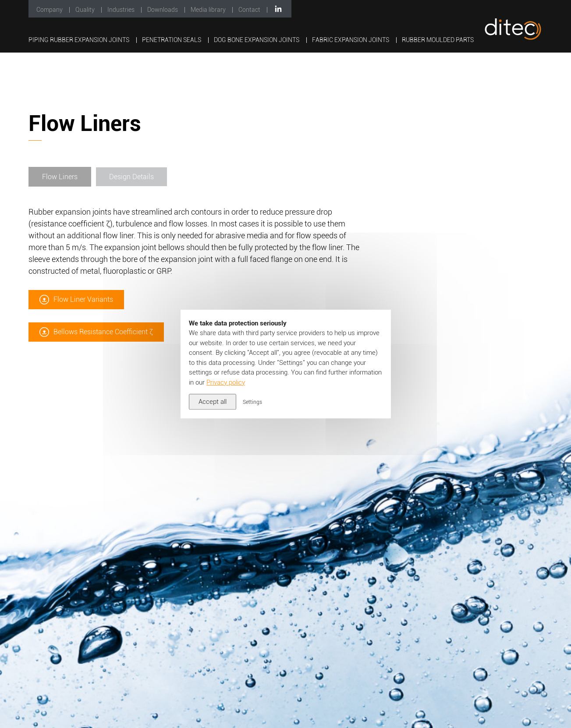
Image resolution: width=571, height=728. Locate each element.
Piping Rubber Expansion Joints (80, 40)
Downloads (163, 10)
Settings (252, 402)
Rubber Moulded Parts (438, 40)
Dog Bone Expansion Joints (257, 40)
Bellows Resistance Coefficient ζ (103, 349)
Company (50, 10)
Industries (122, 10)
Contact (250, 10)
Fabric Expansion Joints (351, 40)
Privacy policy (226, 382)
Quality (86, 10)
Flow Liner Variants (83, 316)
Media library (209, 10)
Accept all (213, 402)
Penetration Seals (172, 40)
